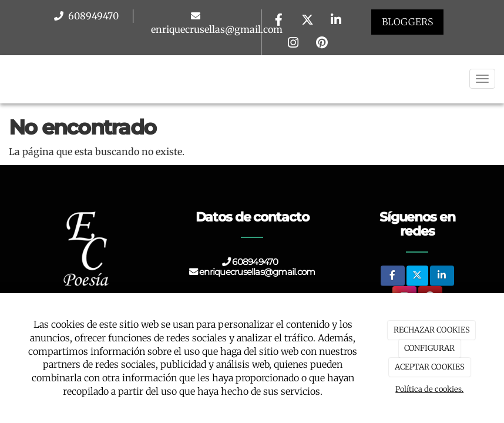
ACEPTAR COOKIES (430, 367)
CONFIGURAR (429, 348)
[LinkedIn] (336, 21)
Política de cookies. (429, 389)
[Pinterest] (322, 44)
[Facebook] (278, 21)
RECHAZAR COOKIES (432, 330)
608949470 (92, 16)
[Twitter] (307, 21)
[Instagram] (293, 44)
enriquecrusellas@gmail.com (217, 29)
